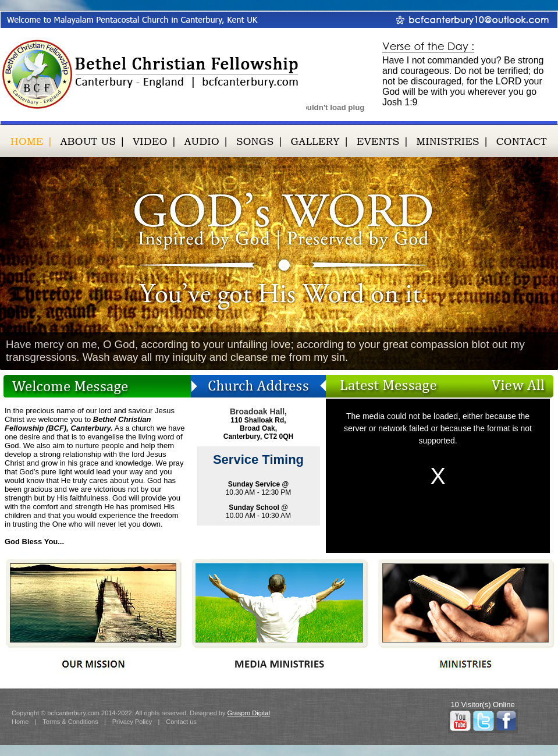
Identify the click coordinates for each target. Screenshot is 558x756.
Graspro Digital (248, 713)
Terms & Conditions (70, 722)
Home (20, 722)
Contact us (181, 722)
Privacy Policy (132, 722)
